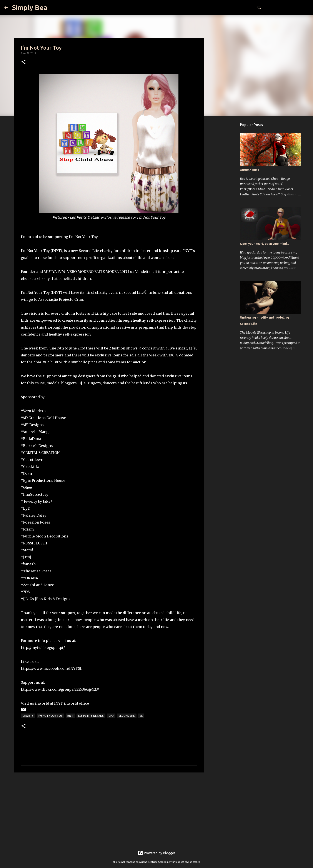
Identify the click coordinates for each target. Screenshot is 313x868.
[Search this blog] (287, 8)
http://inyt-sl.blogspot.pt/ (43, 648)
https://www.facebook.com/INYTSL (52, 668)
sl (141, 716)
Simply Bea (30, 7)
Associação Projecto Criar (61, 299)
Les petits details (91, 716)
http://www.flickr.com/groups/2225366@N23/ (60, 689)
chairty (28, 716)
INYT (70, 716)
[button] (23, 62)
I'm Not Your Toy (50, 716)
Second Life (127, 716)
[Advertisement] (109, 809)
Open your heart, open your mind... (264, 244)
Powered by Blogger (156, 853)
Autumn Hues (249, 170)
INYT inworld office (72, 703)
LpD (111, 716)
